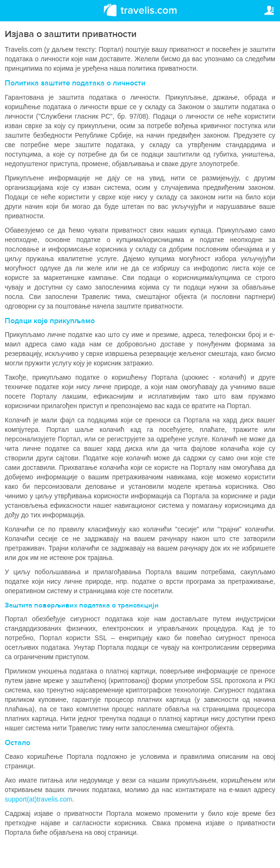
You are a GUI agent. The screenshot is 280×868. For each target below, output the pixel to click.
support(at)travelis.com (38, 799)
